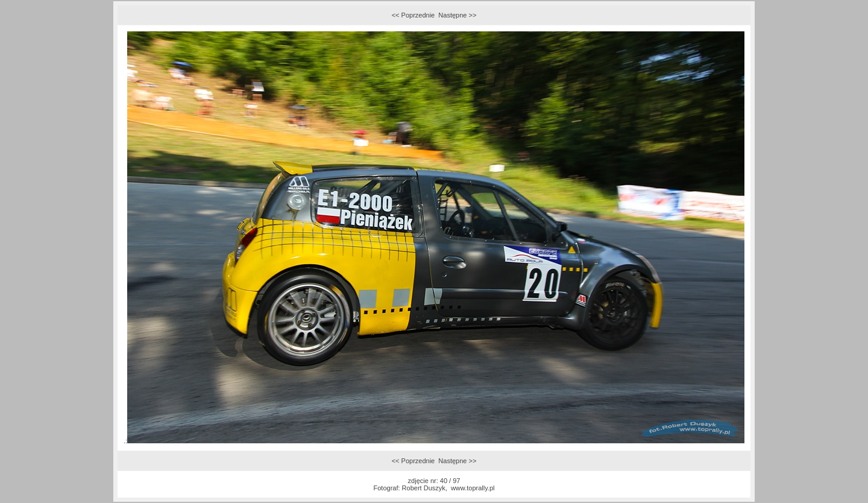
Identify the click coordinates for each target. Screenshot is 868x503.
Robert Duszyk (424, 488)
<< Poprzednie (414, 15)
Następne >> (457, 15)
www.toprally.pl (473, 488)
